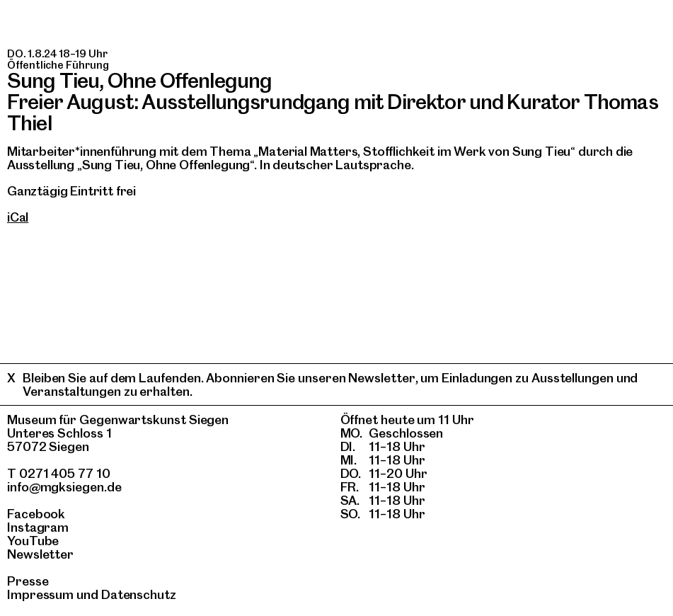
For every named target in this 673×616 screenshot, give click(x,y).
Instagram (38, 527)
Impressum (40, 594)
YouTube (33, 541)
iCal (18, 217)
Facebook (36, 514)
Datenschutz (139, 594)
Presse (28, 581)
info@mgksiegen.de (64, 487)
